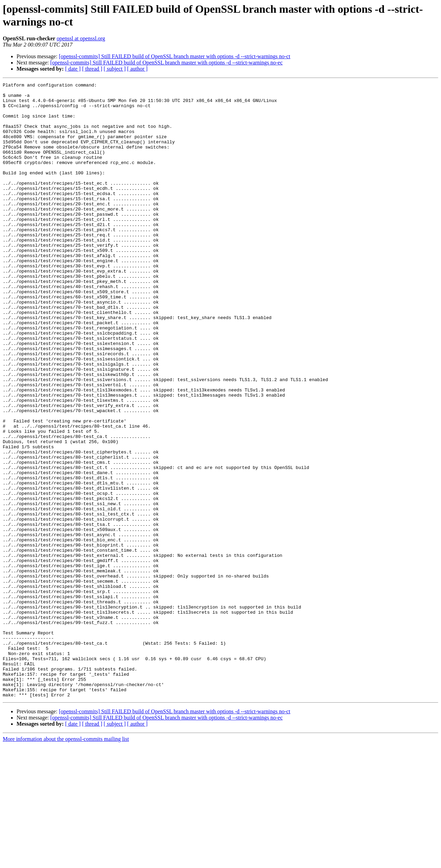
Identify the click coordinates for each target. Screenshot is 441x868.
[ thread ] (92, 69)
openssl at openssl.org (81, 38)
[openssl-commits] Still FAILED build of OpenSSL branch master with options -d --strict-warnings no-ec (167, 63)
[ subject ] (115, 69)
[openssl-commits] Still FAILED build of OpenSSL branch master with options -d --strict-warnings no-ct (175, 56)
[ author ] (137, 69)
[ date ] (73, 69)
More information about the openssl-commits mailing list (66, 862)
